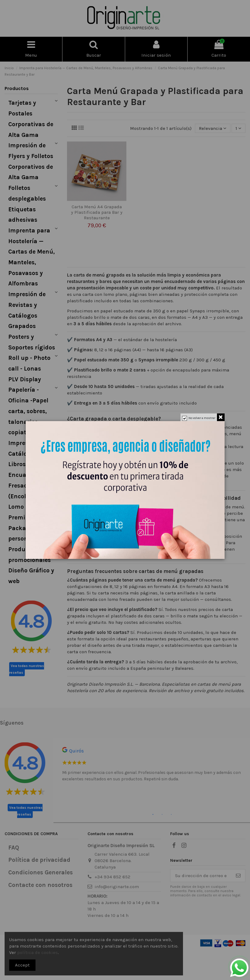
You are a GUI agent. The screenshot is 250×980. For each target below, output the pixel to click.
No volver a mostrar (202, 418)
